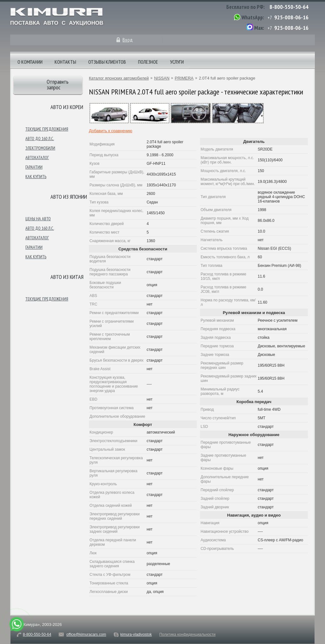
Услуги (177, 62)
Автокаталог (37, 158)
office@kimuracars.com (86, 634)
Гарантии (34, 167)
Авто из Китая (67, 277)
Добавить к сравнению (111, 131)
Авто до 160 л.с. (40, 138)
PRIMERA (184, 78)
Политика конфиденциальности (187, 634)
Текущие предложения (47, 129)
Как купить (36, 177)
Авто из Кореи (67, 107)
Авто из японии (69, 197)
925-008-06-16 (291, 17)
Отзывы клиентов (107, 62)
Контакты (65, 62)
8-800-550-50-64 (289, 7)
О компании (30, 62)
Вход (128, 40)
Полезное (148, 62)
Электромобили (40, 148)
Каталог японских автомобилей (119, 78)
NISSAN (162, 78)
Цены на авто (38, 219)
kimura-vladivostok (136, 634)
